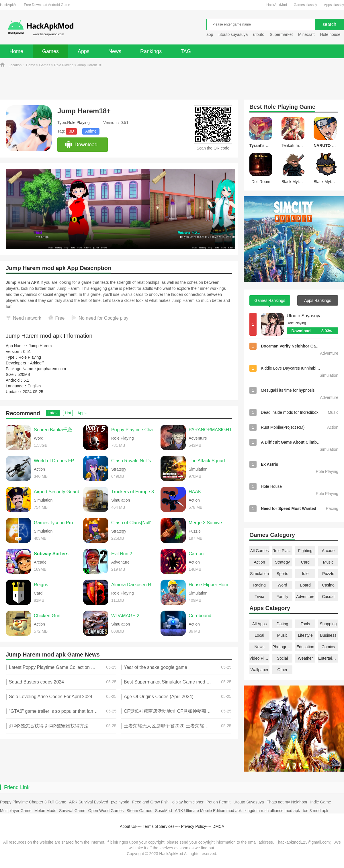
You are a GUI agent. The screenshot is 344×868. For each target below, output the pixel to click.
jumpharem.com (52, 369)
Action (260, 562)
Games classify (305, 5)
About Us (128, 826)
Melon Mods (45, 811)
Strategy (282, 562)
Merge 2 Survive (205, 523)
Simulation (259, 574)
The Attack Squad (207, 461)
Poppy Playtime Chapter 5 (134, 430)
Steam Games (139, 811)
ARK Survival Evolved (89, 802)
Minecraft (306, 34)
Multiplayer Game (16, 811)
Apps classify (334, 5)
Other (282, 670)
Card (305, 562)
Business (328, 635)
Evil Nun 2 (122, 554)
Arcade (328, 551)
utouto (259, 34)
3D (71, 131)
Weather (305, 658)
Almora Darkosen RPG (134, 585)
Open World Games (106, 811)
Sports (282, 574)
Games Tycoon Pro (53, 523)
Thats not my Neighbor (287, 802)
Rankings (151, 51)
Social (282, 658)
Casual (328, 597)
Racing (259, 585)
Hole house (331, 34)
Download (81, 145)
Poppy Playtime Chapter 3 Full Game (33, 802)
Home (16, 51)
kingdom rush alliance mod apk (272, 811)
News (115, 51)
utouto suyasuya (233, 34)
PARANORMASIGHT (210, 430)
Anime (91, 131)
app (210, 34)
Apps (84, 51)
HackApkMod (276, 5)
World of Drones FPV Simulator (57, 461)
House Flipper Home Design (212, 585)
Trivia (259, 597)
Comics (328, 647)
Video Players (259, 658)
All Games (260, 551)
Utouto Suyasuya (304, 316)
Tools (305, 624)
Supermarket (281, 34)
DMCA (218, 826)
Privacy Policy (193, 826)
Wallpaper (260, 670)
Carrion (196, 554)
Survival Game (72, 811)
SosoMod (164, 811)
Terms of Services (159, 826)
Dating (282, 624)
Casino (328, 585)
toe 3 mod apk (315, 811)
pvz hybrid (120, 802)
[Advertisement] (172, 84)
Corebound (200, 616)
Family (282, 597)
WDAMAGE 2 (125, 616)
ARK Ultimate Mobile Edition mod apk (208, 811)
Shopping (328, 624)
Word (282, 585)
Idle (305, 574)
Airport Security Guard (56, 492)
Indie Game (320, 802)
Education (305, 647)
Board (305, 585)
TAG (186, 51)
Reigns (41, 585)
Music (328, 562)
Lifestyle (305, 635)
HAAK (195, 492)
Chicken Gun (47, 616)
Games (50, 51)
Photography (282, 647)
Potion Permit (218, 802)
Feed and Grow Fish (150, 802)
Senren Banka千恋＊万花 (57, 430)
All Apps (260, 624)
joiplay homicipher (187, 802)
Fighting (305, 551)
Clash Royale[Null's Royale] (134, 461)
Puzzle (328, 574)
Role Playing (64, 65)
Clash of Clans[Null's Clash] (134, 523)
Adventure (305, 597)
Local (259, 635)
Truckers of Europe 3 (133, 492)
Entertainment (328, 658)
